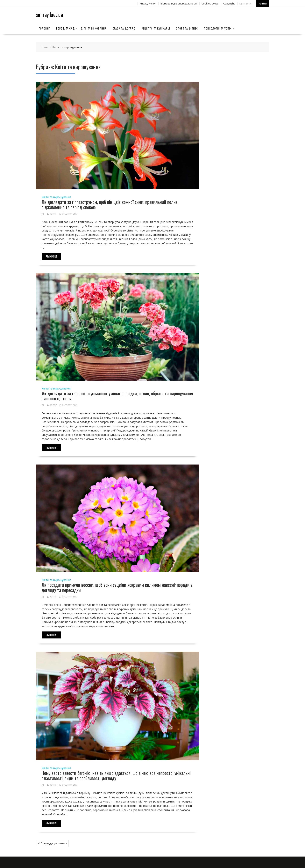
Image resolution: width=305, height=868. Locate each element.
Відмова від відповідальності (179, 3)
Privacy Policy (148, 3)
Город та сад (65, 28)
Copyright (229, 3)
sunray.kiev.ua (49, 14)
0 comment (69, 213)
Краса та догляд (124, 28)
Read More (51, 256)
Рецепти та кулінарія (156, 28)
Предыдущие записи (54, 843)
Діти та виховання (94, 28)
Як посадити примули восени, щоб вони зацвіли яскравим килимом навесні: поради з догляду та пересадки (117, 587)
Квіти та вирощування (56, 197)
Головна (45, 28)
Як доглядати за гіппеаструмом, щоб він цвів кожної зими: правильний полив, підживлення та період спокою (110, 204)
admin (52, 213)
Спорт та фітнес (187, 28)
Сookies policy (210, 3)
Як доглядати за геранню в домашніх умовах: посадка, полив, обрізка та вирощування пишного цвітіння (117, 396)
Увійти (263, 3)
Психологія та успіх (218, 28)
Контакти (245, 3)
